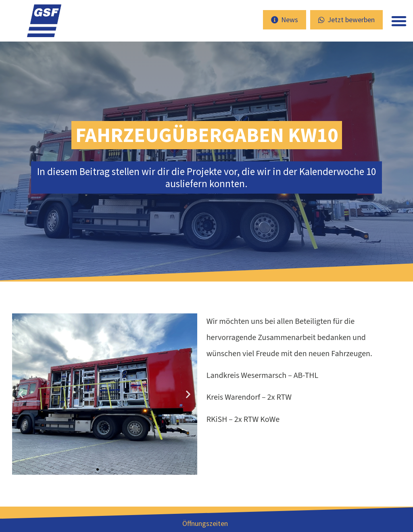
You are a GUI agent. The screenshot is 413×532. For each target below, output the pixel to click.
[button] (399, 21)
